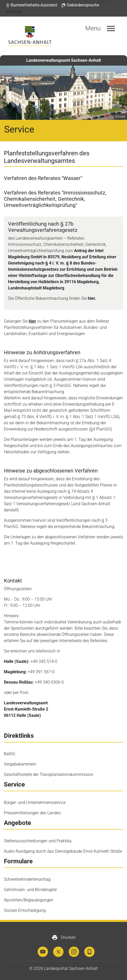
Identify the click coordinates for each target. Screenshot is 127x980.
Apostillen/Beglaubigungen (29, 900)
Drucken (64, 937)
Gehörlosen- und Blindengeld (30, 890)
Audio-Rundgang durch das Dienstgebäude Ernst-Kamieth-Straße (63, 851)
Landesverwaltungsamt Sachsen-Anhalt (63, 60)
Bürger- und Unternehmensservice (35, 802)
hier (32, 321)
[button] (32, 5)
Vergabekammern (20, 764)
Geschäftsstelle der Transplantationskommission (49, 774)
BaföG (10, 754)
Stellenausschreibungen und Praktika (38, 841)
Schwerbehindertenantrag (27, 879)
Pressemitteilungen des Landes (32, 813)
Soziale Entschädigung (25, 910)
